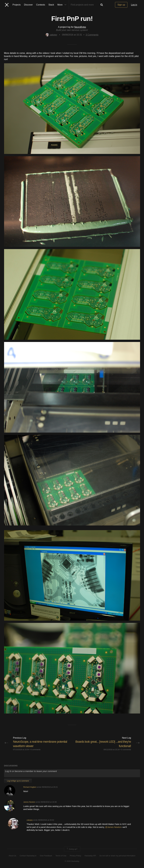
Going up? (72, 849)
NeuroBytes (80, 27)
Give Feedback (46, 856)
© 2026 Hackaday (72, 861)
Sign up (121, 5)
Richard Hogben (30, 787)
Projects (17, 5)
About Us (12, 856)
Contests (41, 5)
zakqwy (51, 35)
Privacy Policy (75, 856)
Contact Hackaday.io (28, 856)
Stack (51, 5)
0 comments (36, 749)
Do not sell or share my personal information (117, 856)
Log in (134, 5)
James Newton (29, 802)
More (62, 5)
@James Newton (113, 827)
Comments (92, 35)
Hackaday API (90, 856)
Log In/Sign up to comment (18, 781)
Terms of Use (61, 856)
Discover (28, 5)
